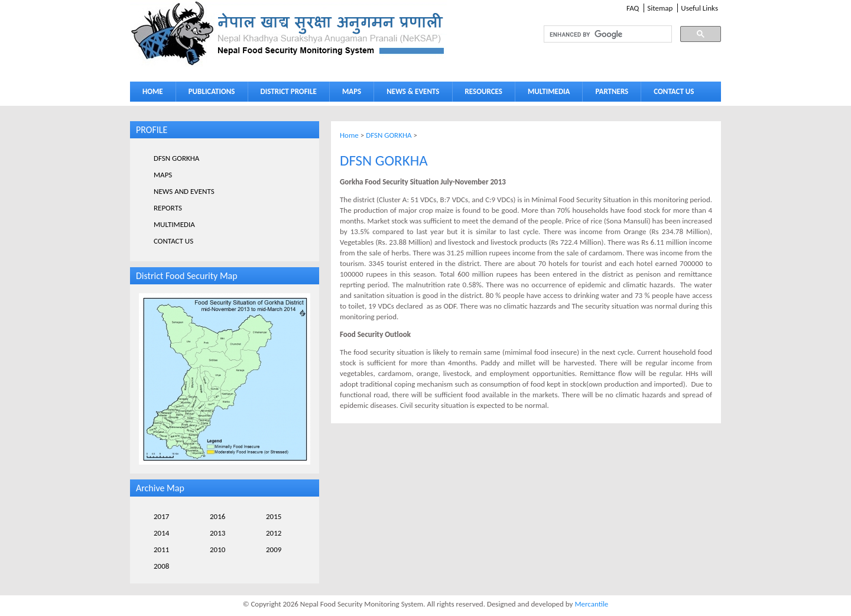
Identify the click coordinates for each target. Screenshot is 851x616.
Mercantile (591, 604)
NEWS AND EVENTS (184, 191)
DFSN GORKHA (389, 135)
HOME (153, 91)
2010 (217, 549)
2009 (274, 549)
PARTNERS (612, 91)
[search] (597, 34)
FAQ (633, 8)
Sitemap (660, 8)
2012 (274, 533)
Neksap (288, 33)
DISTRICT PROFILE (286, 94)
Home (349, 135)
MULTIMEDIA (546, 94)
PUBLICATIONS (209, 94)
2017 (161, 516)
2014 (161, 533)
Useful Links (699, 8)
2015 (274, 516)
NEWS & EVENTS (413, 91)
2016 (217, 516)
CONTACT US (674, 91)
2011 (161, 549)
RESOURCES (481, 94)
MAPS (349, 94)
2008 (161, 566)
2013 (217, 533)
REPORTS (168, 208)
